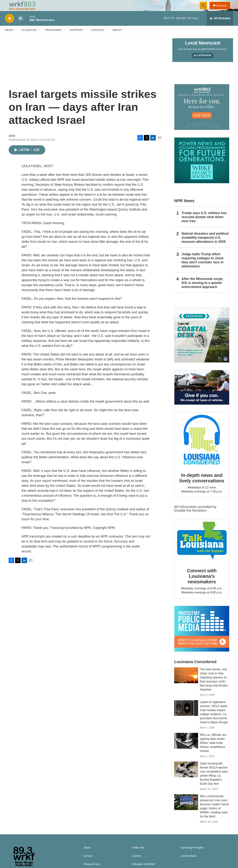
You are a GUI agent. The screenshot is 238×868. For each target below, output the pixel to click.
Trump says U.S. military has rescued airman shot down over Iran (204, 225)
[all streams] (220, 27)
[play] (10, 27)
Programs (53, 38)
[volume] (21, 27)
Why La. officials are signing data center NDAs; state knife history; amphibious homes (213, 751)
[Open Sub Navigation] (16, 38)
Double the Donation (190, 519)
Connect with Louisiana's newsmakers (202, 584)
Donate (224, 10)
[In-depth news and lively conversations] (202, 448)
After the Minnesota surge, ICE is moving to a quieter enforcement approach (202, 291)
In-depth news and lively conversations (202, 486)
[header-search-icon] (205, 10)
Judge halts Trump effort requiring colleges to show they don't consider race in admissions (203, 268)
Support (76, 38)
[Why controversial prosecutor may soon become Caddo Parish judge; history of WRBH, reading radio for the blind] (186, 810)
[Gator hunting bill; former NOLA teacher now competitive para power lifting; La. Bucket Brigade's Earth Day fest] (186, 778)
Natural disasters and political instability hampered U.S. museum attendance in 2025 (205, 246)
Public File (138, 856)
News (9, 38)
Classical (29, 38)
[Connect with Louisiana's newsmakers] (202, 549)
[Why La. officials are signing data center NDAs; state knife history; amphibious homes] (186, 749)
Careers (137, 864)
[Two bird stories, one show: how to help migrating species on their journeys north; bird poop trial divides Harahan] (186, 684)
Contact (98, 38)
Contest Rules (189, 864)
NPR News (184, 209)
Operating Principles (192, 856)
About (117, 38)
